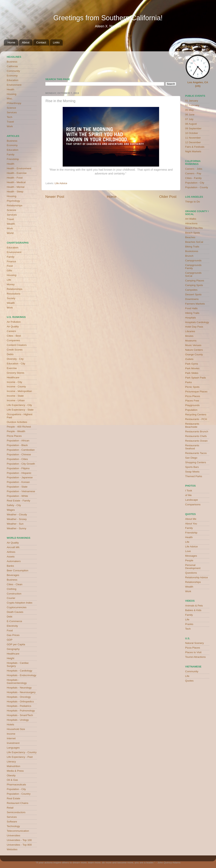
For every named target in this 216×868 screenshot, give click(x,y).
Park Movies (192, 368)
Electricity (12, 626)
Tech (10, 117)
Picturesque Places (196, 392)
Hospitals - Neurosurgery (21, 692)
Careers (11, 331)
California (12, 66)
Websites (12, 849)
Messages (191, 556)
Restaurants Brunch (197, 431)
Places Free (192, 401)
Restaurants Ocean (196, 441)
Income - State (15, 396)
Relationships (15, 205)
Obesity (11, 775)
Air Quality (13, 326)
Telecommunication (18, 831)
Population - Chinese (19, 454)
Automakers (14, 561)
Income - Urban (16, 400)
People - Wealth (16, 431)
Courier (11, 598)
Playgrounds (192, 405)
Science (11, 108)
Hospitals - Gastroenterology (17, 681)
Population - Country (19, 794)
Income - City (14, 382)
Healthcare (13, 377)
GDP (10, 640)
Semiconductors (16, 812)
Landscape (192, 500)
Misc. (10, 99)
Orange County (194, 354)
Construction (14, 594)
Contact (41, 42)
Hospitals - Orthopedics (20, 702)
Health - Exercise (17, 173)
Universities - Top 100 (19, 840)
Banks (10, 566)
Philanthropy (14, 103)
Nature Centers (194, 350)
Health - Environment (19, 168)
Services (12, 112)
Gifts (9, 271)
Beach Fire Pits (194, 228)
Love (188, 551)
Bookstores (192, 251)
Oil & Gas (12, 780)
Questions (191, 573)
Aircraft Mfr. (13, 547)
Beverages (13, 575)
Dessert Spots (193, 294)
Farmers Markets (195, 304)
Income (11, 734)
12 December (193, 142)
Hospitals (191, 318)
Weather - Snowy (17, 519)
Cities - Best (14, 336)
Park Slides (192, 373)
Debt (10, 617)
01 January (192, 101)
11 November (193, 138)
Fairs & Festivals (195, 147)
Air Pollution (14, 322)
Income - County (16, 387)
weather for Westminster (172, 63)
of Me (188, 495)
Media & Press (15, 771)
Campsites (191, 290)
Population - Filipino (18, 468)
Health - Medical (16, 182)
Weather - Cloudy (17, 514)
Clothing (12, 589)
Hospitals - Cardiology (19, 671)
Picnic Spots (192, 387)
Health (11, 89)
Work (10, 126)
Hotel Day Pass (194, 327)
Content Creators (17, 345)
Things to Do (193, 202)
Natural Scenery (194, 643)
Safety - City (14, 505)
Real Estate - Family (19, 501)
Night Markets (193, 151)
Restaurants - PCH (196, 419)
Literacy (11, 762)
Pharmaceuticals (16, 785)
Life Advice (61, 183)
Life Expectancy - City (19, 405)
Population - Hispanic (19, 473)
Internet (11, 738)
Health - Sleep (15, 192)
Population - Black (17, 445)
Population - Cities (17, 459)
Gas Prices (13, 635)
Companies (13, 340)
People (189, 560)
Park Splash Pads (195, 378)
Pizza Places (14, 436)
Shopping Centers (196, 462)
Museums (191, 341)
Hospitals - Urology (18, 720)
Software (12, 822)
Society (11, 298)
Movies (189, 336)
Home (11, 42)
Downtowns (192, 299)
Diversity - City (15, 359)
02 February (192, 105)
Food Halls (191, 308)
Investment (13, 743)
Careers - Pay (193, 173)
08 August (191, 124)
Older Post (168, 197)
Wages (11, 510)
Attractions (191, 223)
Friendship (13, 159)
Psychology (13, 201)
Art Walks (191, 219)
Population (191, 410)
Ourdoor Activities (17, 422)
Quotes (189, 681)
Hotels (10, 724)
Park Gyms (192, 364)
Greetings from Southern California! (108, 18)
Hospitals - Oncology (19, 697)
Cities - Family (193, 178)
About (26, 42)
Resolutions (14, 294)
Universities (13, 835)
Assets (11, 557)
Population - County (197, 187)
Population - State (17, 487)
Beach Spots (193, 233)
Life (9, 280)
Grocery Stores (16, 373)
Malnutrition (13, 766)
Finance (11, 261)
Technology (13, 826)
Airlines (11, 552)
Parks (189, 382)
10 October (192, 133)
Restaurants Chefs (196, 436)
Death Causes (15, 612)
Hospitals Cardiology (197, 322)
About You (191, 524)
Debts (10, 354)
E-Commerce (14, 621)
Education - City (16, 364)
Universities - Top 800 (19, 845)
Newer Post (55, 197)
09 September (193, 128)
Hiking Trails (192, 313)
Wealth (11, 224)
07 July (189, 119)
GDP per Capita (16, 644)
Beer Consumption (18, 570)
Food (10, 266)
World (10, 233)
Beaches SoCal (194, 242)
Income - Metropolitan (19, 391)
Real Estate (13, 798)
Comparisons (193, 504)
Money (11, 284)
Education (13, 80)
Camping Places (195, 281)
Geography (13, 649)
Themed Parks (194, 476)
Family (11, 155)
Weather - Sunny (16, 528)
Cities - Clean (15, 584)
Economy (12, 76)
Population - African (18, 441)
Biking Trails (192, 247)
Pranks (189, 624)
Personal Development (193, 567)
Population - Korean (18, 482)
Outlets (189, 359)
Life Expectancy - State (20, 410)
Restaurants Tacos (196, 453)
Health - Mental (16, 187)
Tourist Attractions (195, 657)
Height (11, 658)
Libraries (190, 331)
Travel (10, 122)
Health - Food (15, 178)
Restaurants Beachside (192, 425)
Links (56, 42)
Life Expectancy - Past (20, 757)
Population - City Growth (21, 464)
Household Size (16, 729)
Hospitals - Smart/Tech (20, 715)
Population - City (16, 789)
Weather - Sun (15, 524)
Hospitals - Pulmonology (21, 711)
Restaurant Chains (18, 803)
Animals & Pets (194, 606)
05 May (189, 110)
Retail (10, 808)
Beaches (190, 237)
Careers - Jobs (194, 169)
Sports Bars (192, 467)
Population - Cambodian (21, 450)
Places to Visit (193, 652)
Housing (12, 94)
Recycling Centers (196, 415)
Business (12, 62)
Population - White (17, 496)
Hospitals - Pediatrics (19, 706)
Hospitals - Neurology (19, 688)
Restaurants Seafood (192, 447)
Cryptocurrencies (17, 607)
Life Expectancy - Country (22, 752)
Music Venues (193, 345)
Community (13, 71)
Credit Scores (15, 350)
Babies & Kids (193, 610)
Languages (13, 748)
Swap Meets (192, 472)
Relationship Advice (197, 577)
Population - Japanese (20, 477)
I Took (189, 491)
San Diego (191, 458)
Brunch (189, 256)
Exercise (12, 368)
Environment (14, 85)
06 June (190, 115)
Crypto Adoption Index (20, 603)
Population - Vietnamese (21, 491)
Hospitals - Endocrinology (22, 675)
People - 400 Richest (19, 427)
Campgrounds (193, 260)
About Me (191, 519)
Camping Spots (194, 285)
